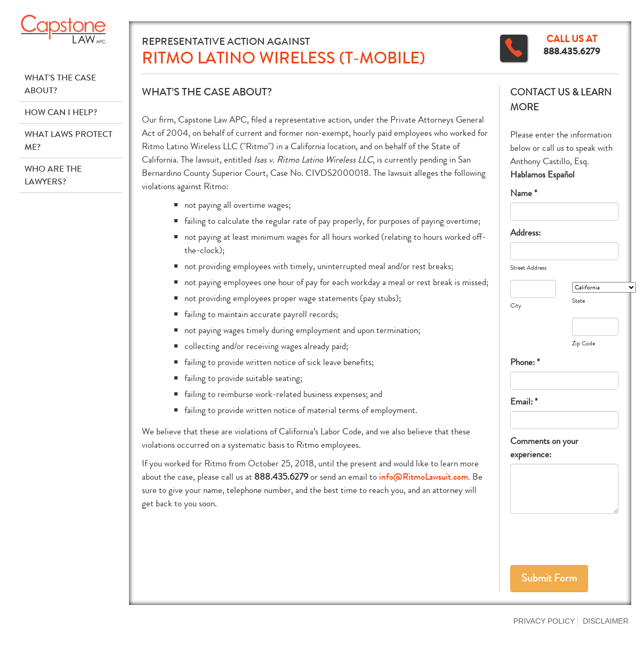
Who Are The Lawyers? (53, 175)
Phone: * (525, 362)
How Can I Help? (61, 112)
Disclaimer (606, 621)
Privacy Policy (544, 621)
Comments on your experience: (544, 448)
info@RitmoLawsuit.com (424, 477)
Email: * (524, 402)
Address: (525, 233)
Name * (524, 193)
